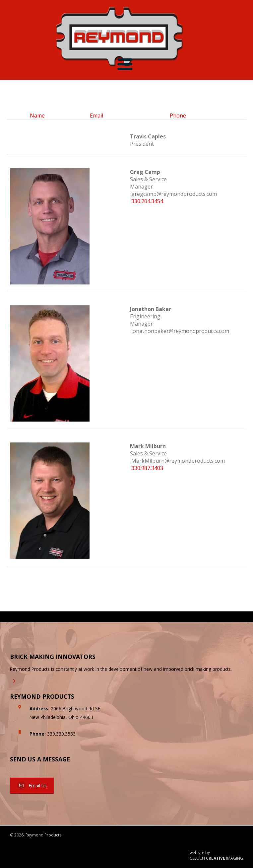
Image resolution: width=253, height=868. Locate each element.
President (148, 140)
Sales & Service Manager (148, 179)
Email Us (32, 786)
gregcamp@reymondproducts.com (174, 194)
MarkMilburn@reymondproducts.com (178, 461)
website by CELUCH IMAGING (216, 856)
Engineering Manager (151, 316)
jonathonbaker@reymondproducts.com (180, 331)
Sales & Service (148, 450)
